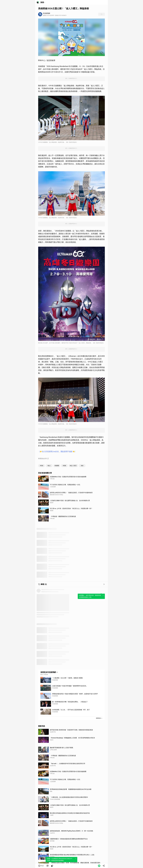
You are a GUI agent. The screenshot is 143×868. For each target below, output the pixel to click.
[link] (48, 866)
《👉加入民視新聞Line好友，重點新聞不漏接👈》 (57, 452)
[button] (41, 866)
